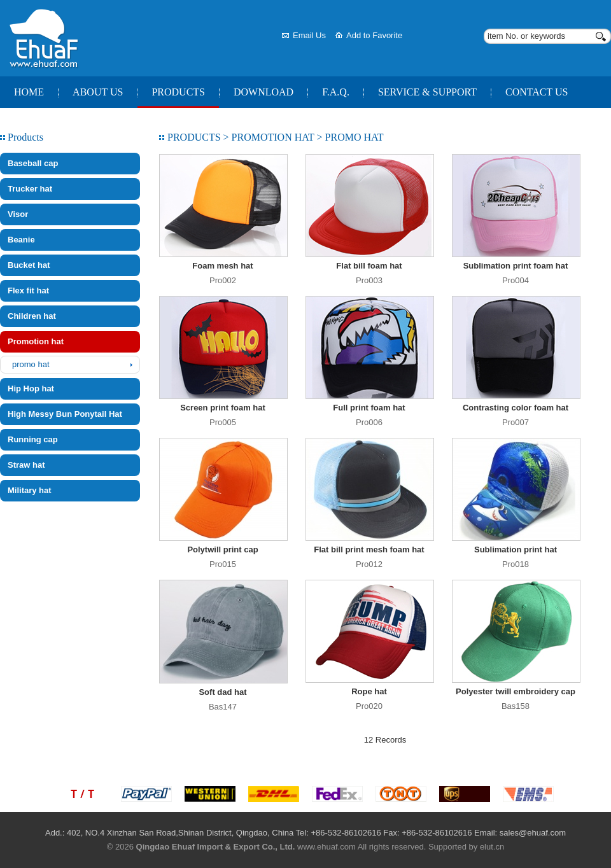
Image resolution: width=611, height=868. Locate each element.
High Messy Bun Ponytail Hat (65, 414)
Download (263, 92)
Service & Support (427, 92)
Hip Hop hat (31, 388)
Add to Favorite (374, 35)
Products (178, 92)
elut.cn (492, 847)
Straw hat (26, 465)
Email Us (309, 35)
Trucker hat (30, 189)
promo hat (31, 364)
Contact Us (537, 92)
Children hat (32, 316)
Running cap (33, 439)
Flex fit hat (28, 290)
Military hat (30, 490)
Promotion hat (36, 341)
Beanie (21, 240)
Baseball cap (33, 163)
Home (29, 92)
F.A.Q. (336, 92)
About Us (98, 92)
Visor (18, 214)
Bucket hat (29, 265)
